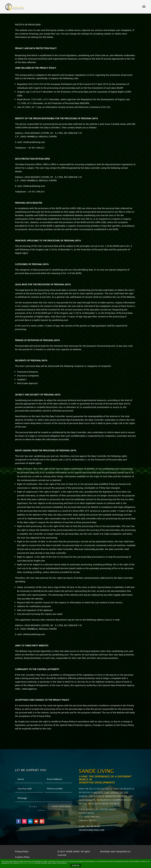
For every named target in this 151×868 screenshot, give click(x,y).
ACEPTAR (75, 866)
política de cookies (27, 863)
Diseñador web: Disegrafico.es (115, 852)
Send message (61, 806)
